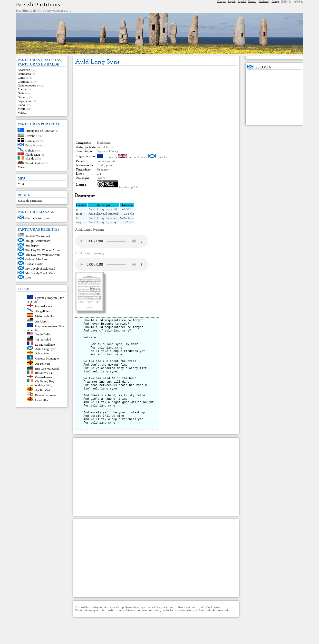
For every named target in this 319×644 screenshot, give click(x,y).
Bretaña (30, 136)
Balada (101, 161)
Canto (21, 78)
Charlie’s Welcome (37, 218)
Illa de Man (33, 154)
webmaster (185, 634)
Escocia (30, 145)
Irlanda (30, 158)
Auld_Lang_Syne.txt (102, 218)
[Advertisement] (156, 103)
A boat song (43, 353)
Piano (21, 105)
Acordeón (24, 70)
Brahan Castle (34, 264)
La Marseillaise (45, 344)
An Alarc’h (42, 321)
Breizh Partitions (38, 4)
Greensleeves (43, 306)
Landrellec (42, 400)
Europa (110, 157)
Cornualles (32, 141)
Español (242, 1)
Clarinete (23, 81)
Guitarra (23, 97)
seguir (111, 161)
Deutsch (252, 1)
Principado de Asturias (40, 131)
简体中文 (298, 2)
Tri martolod (43, 339)
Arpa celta (24, 101)
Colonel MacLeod (37, 259)
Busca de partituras (30, 201)
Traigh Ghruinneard (38, 241)
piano (110, 166)
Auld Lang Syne (45, 349)
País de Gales (34, 163)
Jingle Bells (43, 334)
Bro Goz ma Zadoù (47, 368)
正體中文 (286, 2)
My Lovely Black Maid (40, 269)
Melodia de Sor (45, 316)
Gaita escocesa (27, 85)
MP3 (21, 184)
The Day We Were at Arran (43, 250)
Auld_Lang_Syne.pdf (103, 209)
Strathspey (32, 245)
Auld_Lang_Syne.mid (103, 214)
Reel (28, 278)
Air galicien (43, 311)
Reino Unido (137, 157)
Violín (21, 109)
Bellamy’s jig (44, 373)
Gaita (21, 93)
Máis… (22, 113)
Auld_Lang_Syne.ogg (103, 223)
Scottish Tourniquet (38, 236)
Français (222, 1)
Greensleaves (43, 377)
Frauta (22, 89)
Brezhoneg (264, 1)
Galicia (30, 150)
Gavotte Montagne (47, 358)
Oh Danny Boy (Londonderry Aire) (41, 383)
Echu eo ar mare (45, 395)
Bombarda (24, 74)
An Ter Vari (43, 364)
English (232, 1)
